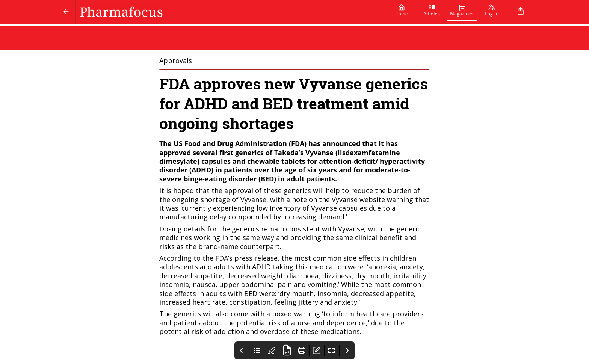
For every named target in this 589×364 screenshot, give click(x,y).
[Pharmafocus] (231, 12)
